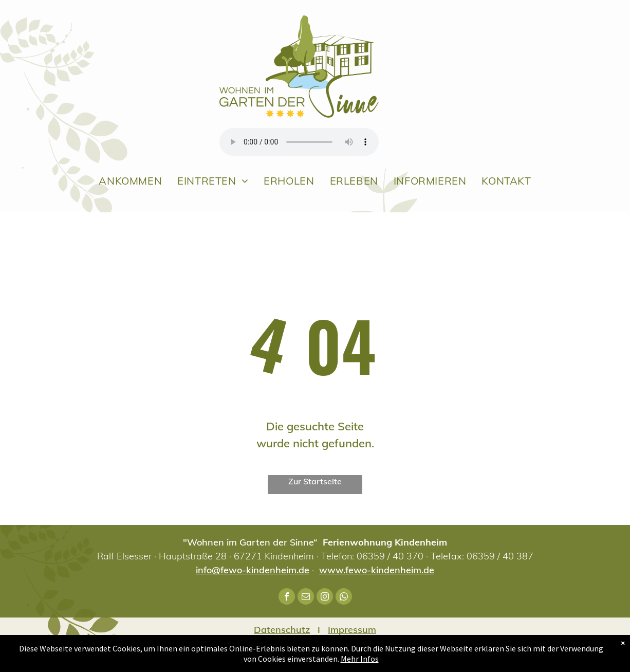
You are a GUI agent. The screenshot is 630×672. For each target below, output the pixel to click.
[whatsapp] (344, 598)
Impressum (352, 630)
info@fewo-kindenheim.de (253, 570)
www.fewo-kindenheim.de (377, 570)
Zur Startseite (315, 481)
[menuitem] (130, 181)
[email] (306, 598)
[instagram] (325, 598)
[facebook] (287, 598)
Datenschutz (282, 630)
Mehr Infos (360, 659)
